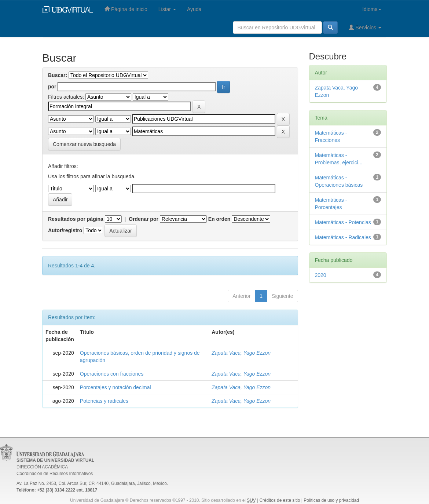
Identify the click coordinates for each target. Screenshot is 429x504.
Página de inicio (126, 9)
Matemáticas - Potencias (343, 222)
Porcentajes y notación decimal (115, 387)
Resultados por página (76, 219)
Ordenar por (144, 219)
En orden (219, 219)
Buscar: (58, 75)
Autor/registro (65, 230)
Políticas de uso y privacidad (331, 500)
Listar (167, 9)
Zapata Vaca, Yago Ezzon (241, 353)
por (52, 87)
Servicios (365, 27)
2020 (321, 275)
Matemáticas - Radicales (343, 237)
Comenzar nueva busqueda (84, 144)
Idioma (372, 9)
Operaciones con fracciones (112, 374)
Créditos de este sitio (280, 500)
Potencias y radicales (104, 401)
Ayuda (194, 9)
